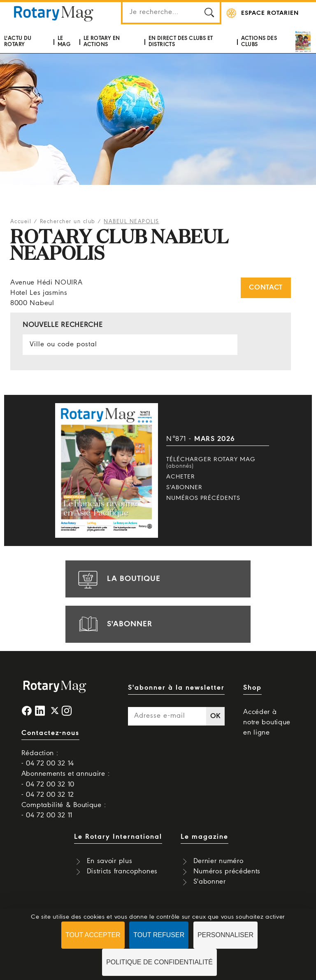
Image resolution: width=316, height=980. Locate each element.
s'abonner (114, 624)
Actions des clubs (259, 41)
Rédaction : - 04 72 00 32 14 (48, 758)
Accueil (21, 222)
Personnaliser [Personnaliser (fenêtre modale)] (225, 935)
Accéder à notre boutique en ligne (267, 722)
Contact (266, 288)
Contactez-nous (50, 733)
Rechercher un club (68, 222)
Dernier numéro (218, 861)
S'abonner (184, 488)
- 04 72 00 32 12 (48, 795)
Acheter (181, 477)
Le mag (64, 41)
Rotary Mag (53, 13)
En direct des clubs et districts (181, 41)
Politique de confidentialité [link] (159, 962)
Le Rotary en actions (102, 41)
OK (216, 716)
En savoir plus (110, 861)
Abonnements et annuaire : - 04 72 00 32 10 (66, 779)
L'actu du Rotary (18, 41)
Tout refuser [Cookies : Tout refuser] (159, 935)
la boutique (118, 579)
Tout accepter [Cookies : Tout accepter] (93, 935)
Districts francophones (122, 871)
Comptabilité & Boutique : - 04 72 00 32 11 (64, 810)
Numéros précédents (203, 498)
